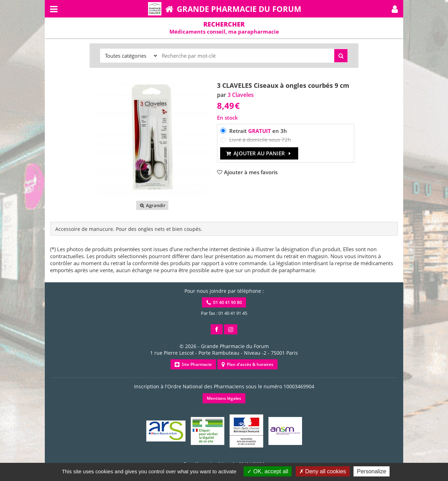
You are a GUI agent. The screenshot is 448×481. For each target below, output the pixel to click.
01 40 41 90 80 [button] (224, 302)
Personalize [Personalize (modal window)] (372, 471)
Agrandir (152, 205)
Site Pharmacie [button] (193, 364)
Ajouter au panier (259, 153)
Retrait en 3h (258, 131)
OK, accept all (268, 471)
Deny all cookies (323, 471)
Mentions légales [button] (224, 398)
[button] (395, 9)
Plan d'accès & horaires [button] (247, 364)
